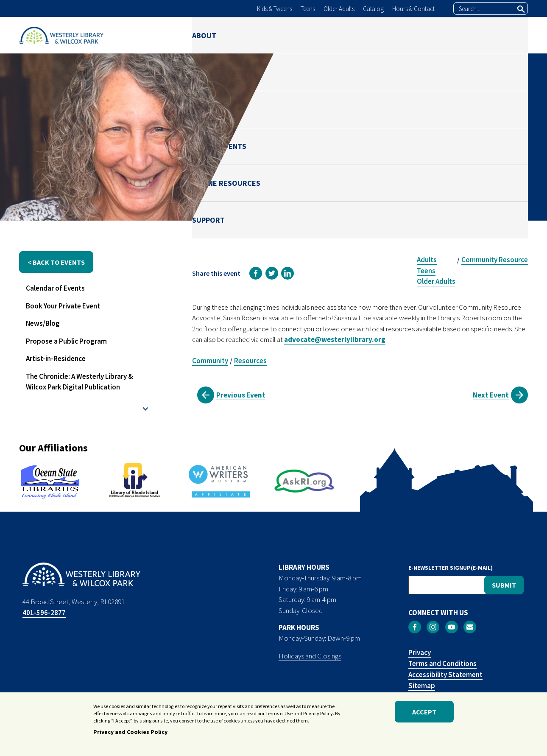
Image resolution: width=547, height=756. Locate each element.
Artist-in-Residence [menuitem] (56, 358)
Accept (424, 714)
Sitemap (422, 686)
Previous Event (241, 395)
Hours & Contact (413, 9)
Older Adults (339, 9)
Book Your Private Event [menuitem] (63, 306)
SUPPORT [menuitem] (512, 35)
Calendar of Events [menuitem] (55, 288)
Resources (250, 361)
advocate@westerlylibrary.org (335, 339)
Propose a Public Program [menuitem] (66, 341)
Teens (308, 9)
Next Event (491, 395)
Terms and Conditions (442, 664)
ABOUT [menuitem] (204, 35)
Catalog (373, 9)
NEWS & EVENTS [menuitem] (355, 35)
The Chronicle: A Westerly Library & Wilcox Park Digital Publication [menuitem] (80, 382)
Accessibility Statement (445, 675)
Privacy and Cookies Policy (130, 734)
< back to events (56, 262)
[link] (256, 273)
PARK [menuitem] (297, 35)
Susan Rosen (432, 181)
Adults (427, 260)
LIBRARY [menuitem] (252, 35)
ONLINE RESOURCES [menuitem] (439, 35)
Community (210, 361)
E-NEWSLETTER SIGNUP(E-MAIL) (451, 568)
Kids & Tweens (275, 9)
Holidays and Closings (310, 656)
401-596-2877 (44, 613)
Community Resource (495, 260)
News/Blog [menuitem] (43, 323)
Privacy (420, 652)
